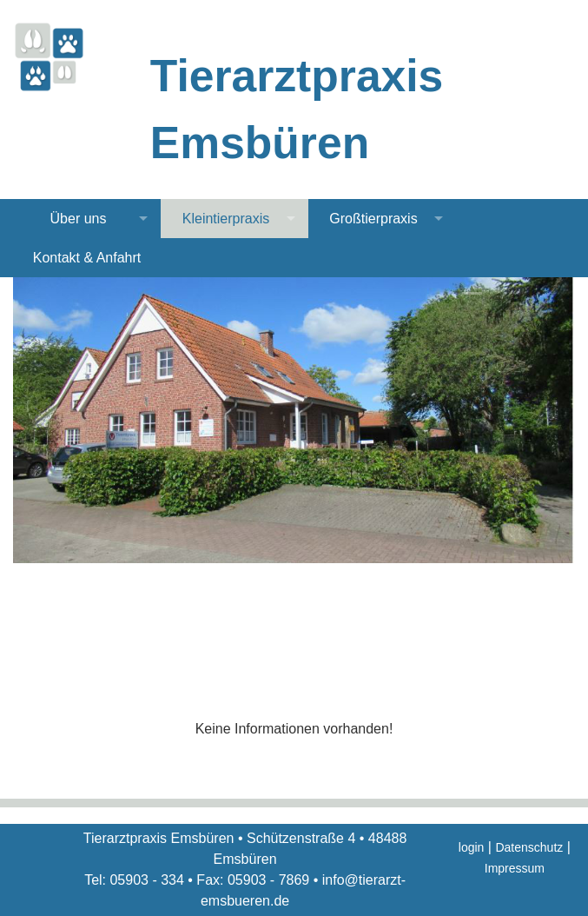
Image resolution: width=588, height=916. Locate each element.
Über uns (79, 219)
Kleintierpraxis (226, 219)
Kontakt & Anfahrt (87, 258)
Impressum (515, 868)
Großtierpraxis (373, 219)
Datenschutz (529, 847)
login (472, 847)
